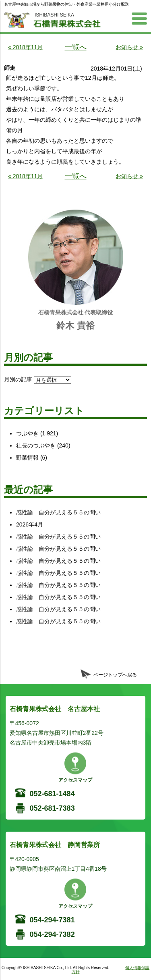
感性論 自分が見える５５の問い (58, 512)
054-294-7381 (52, 920)
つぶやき (27, 433)
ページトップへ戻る (115, 675)
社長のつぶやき (36, 445)
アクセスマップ (75, 780)
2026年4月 (30, 524)
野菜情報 (27, 458)
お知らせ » (129, 47)
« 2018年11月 (25, 47)
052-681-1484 (52, 794)
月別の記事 (18, 379)
